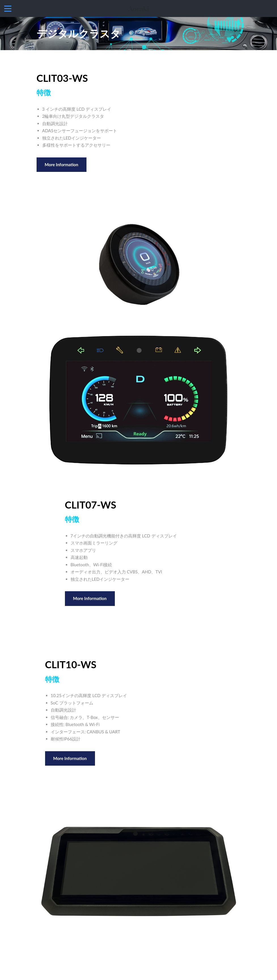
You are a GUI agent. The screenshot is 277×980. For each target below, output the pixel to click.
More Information (62, 165)
